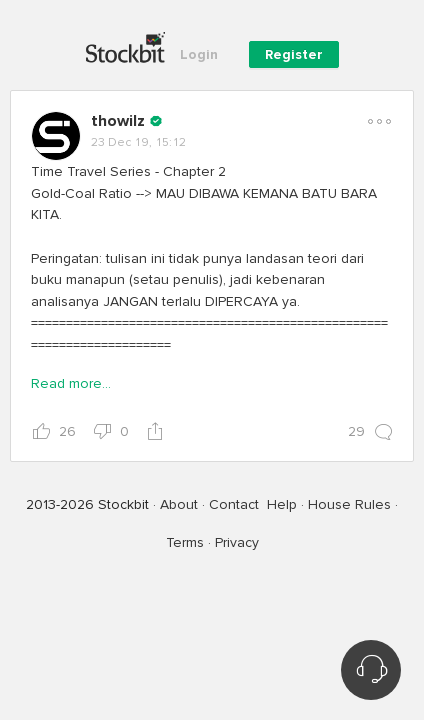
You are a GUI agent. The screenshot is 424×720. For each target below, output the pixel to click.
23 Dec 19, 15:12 (138, 142)
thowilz (118, 121)
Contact (234, 504)
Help (282, 504)
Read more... (71, 383)
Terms (185, 542)
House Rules (349, 504)
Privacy (237, 542)
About (179, 504)
